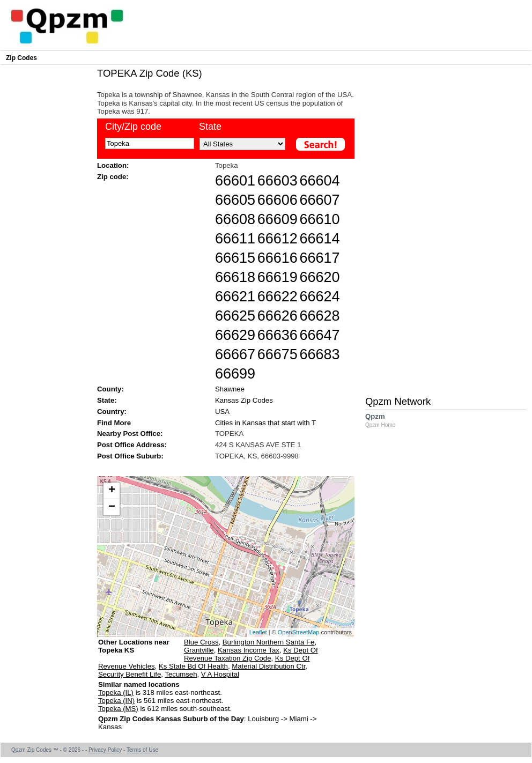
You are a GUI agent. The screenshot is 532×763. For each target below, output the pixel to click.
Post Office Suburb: (130, 456)
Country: (112, 412)
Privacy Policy (105, 750)
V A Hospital (220, 674)
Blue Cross (201, 642)
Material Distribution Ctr (268, 666)
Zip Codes (21, 58)
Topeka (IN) (116, 701)
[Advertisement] (220, 467)
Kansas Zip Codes (244, 400)
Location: (113, 165)
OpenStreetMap (299, 632)
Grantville (199, 650)
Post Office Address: (132, 445)
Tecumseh (181, 674)
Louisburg (263, 719)
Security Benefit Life (130, 674)
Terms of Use (142, 750)
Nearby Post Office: (130, 434)
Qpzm (386, 420)
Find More (114, 423)
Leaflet (258, 632)
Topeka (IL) (116, 692)
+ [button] (112, 491)
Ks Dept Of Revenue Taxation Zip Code (251, 654)
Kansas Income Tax (249, 650)
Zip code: (113, 177)
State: (107, 400)
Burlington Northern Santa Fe (269, 642)
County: (110, 389)
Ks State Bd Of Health (193, 666)
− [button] (112, 507)
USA (222, 412)
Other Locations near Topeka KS (134, 650)
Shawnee (230, 389)
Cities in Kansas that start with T (265, 423)
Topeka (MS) (118, 709)
